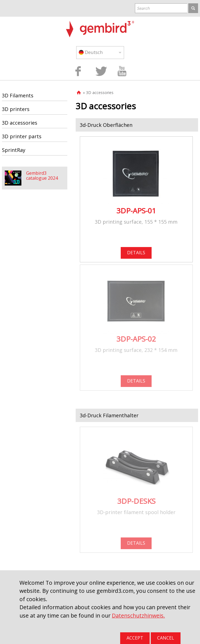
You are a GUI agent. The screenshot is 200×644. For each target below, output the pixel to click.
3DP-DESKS (136, 501)
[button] (137, 125)
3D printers (16, 109)
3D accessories (20, 123)
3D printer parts (22, 136)
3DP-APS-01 (136, 211)
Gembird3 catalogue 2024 (42, 176)
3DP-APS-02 (136, 339)
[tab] (137, 125)
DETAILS (136, 253)
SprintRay (14, 150)
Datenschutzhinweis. (138, 615)
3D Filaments (18, 95)
